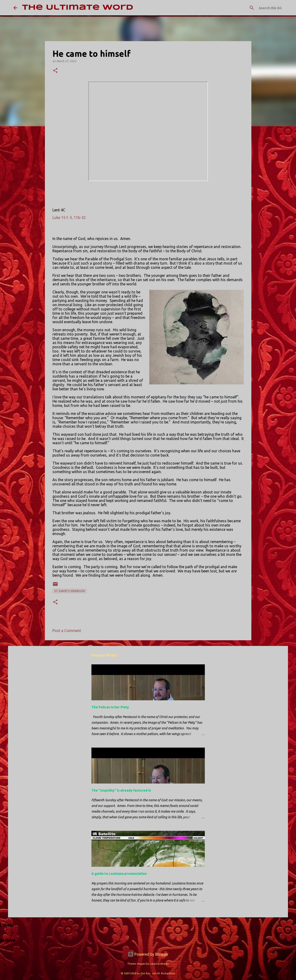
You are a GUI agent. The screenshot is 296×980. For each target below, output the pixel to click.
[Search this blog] (259, 8)
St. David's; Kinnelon (70, 591)
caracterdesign (159, 964)
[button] (55, 71)
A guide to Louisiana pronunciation (119, 874)
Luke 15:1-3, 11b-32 (69, 218)
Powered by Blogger (148, 954)
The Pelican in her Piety (110, 707)
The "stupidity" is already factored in (121, 790)
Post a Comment (67, 631)
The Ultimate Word (78, 8)
